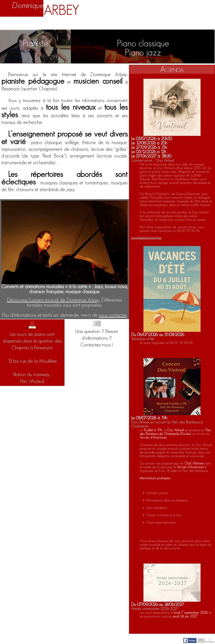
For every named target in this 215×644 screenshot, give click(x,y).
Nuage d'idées (169, 24)
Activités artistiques (120, 24)
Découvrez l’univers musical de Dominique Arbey (53, 300)
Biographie (37, 24)
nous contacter (113, 315)
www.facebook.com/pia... (146, 238)
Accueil (10, 24)
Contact (203, 24)
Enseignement (73, 24)
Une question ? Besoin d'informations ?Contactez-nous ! (97, 334)
